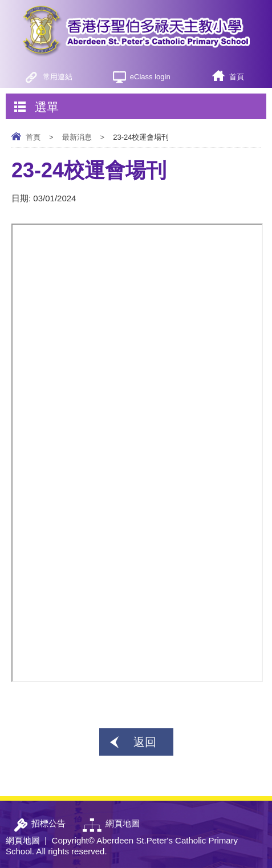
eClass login (150, 77)
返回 (145, 742)
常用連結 (58, 77)
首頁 (237, 77)
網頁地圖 (23, 840)
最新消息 (77, 137)
